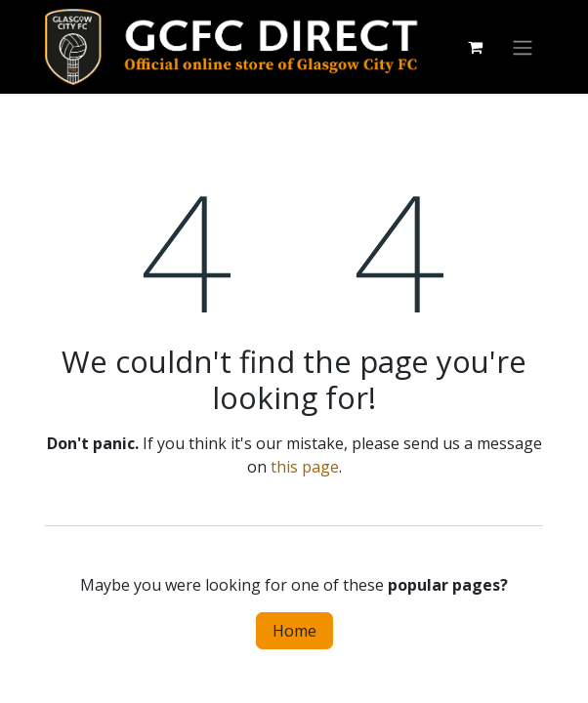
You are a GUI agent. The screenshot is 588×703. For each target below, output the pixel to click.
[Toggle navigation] (523, 47)
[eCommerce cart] (475, 47)
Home (294, 631)
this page (305, 467)
